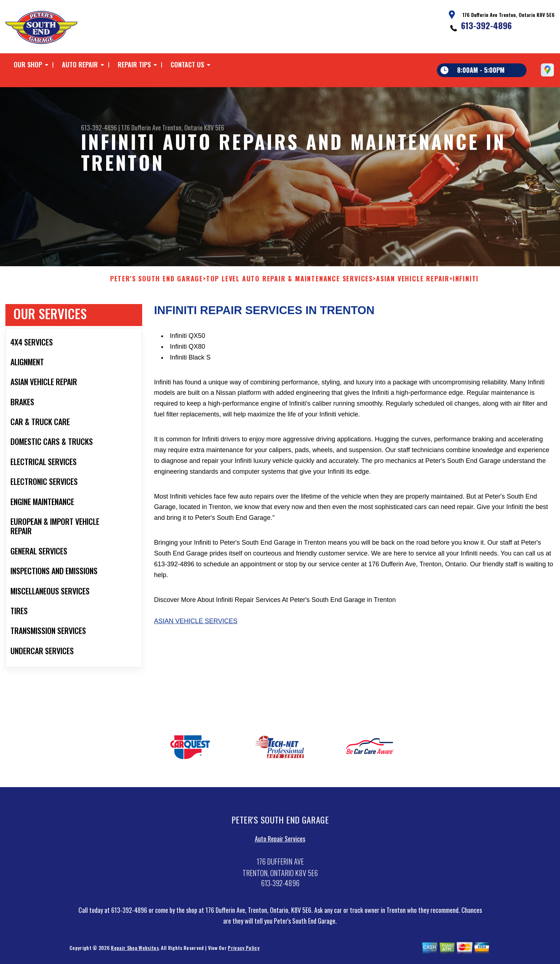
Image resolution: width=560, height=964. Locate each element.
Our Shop (28, 64)
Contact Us (187, 64)
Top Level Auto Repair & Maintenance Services (290, 281)
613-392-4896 (486, 25)
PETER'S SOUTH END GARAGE (157, 281)
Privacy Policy (243, 950)
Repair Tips (134, 64)
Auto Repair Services (280, 841)
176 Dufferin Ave (141, 128)
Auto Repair (80, 64)
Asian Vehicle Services (196, 624)
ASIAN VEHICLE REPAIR (413, 281)
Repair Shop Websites (135, 950)
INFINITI (466, 281)
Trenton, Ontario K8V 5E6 (193, 128)
